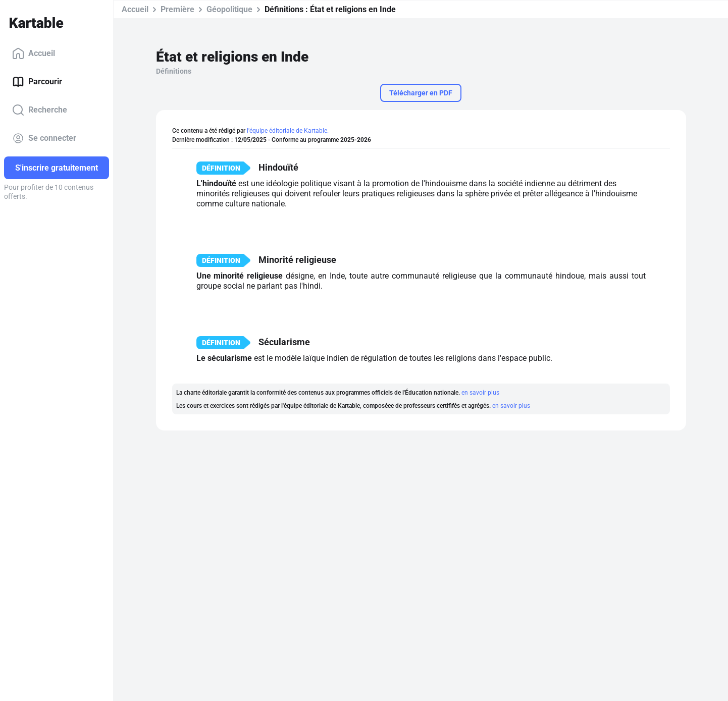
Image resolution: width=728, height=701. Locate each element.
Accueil (34, 53)
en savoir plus (480, 393)
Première (177, 9)
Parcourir (37, 82)
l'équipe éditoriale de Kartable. (288, 131)
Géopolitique (229, 9)
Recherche (40, 110)
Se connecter (44, 138)
